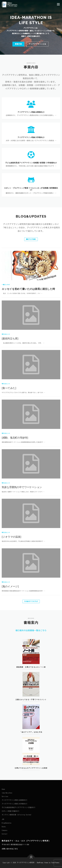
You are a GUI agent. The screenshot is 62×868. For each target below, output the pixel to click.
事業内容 (18, 44)
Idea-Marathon (7, 793)
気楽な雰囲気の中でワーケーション (22, 570)
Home (3, 789)
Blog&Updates (7, 823)
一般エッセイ (6, 367)
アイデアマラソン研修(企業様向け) (15, 800)
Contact (5, 834)
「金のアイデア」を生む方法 (31, 739)
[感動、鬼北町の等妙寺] (15, 520)
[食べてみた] (9, 471)
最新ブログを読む (31, 239)
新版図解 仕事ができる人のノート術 (31, 674)
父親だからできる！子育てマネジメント (31, 707)
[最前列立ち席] (10, 421)
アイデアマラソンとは (37, 44)
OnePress (40, 863)
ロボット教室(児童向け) (11, 811)
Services (5, 796)
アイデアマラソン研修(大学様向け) (15, 804)
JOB (3, 819)
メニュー (58, 4)
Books (4, 827)
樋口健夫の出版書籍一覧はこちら (31, 630)
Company (5, 830)
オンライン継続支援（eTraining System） (17, 815)
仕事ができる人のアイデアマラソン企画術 (31, 776)
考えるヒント (6, 417)
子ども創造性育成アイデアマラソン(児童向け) (19, 807)
